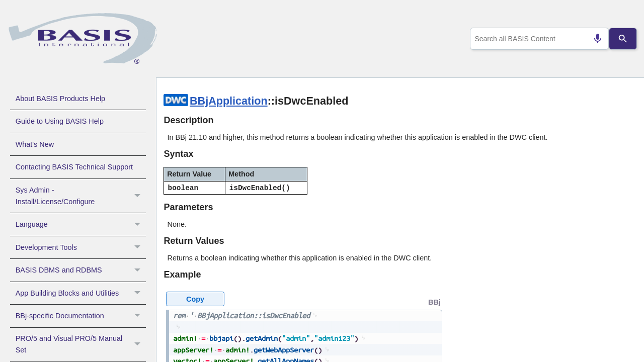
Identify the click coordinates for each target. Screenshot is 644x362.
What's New (35, 144)
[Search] (623, 39)
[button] (139, 196)
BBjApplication (229, 101)
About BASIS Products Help (60, 99)
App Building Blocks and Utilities (81, 293)
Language (81, 224)
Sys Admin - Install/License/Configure (81, 196)
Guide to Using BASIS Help (60, 121)
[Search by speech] (594, 39)
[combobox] (538, 39)
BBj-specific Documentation (81, 316)
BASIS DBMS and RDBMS (81, 270)
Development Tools (81, 247)
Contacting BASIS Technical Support (74, 167)
